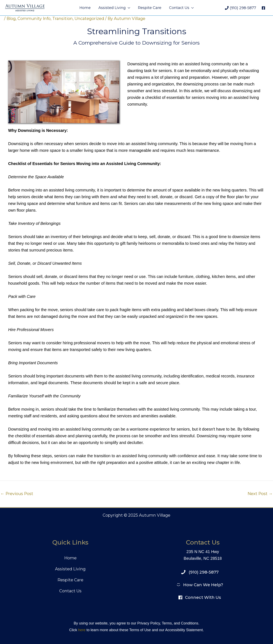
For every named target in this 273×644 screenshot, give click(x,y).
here (82, 630)
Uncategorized (89, 19)
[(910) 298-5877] (241, 8)
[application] (128, 8)
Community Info (34, 19)
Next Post (260, 494)
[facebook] (264, 8)
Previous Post (17, 494)
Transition (63, 19)
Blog (11, 19)
